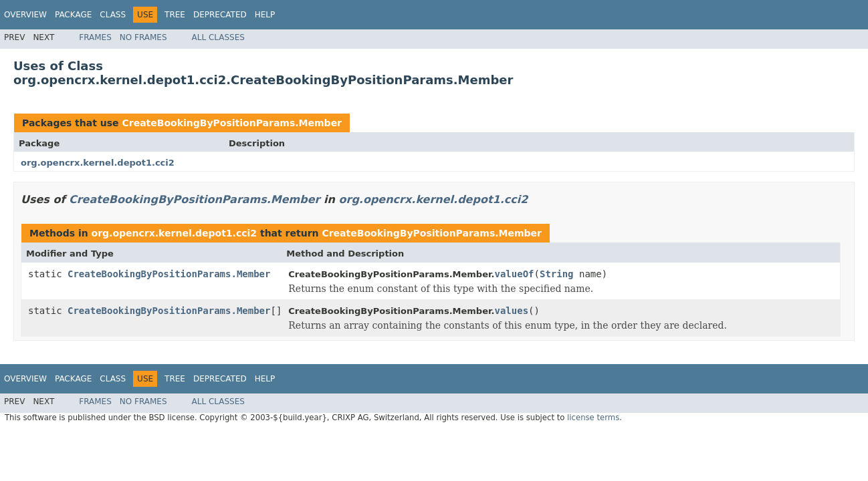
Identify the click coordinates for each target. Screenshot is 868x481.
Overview (25, 15)
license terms (593, 418)
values (512, 311)
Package (73, 15)
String (557, 274)
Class (113, 15)
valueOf (515, 274)
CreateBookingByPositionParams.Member (232, 123)
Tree (175, 15)
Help (265, 15)
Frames (95, 37)
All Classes (218, 37)
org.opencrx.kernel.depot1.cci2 (98, 163)
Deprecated (220, 15)
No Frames (143, 37)
